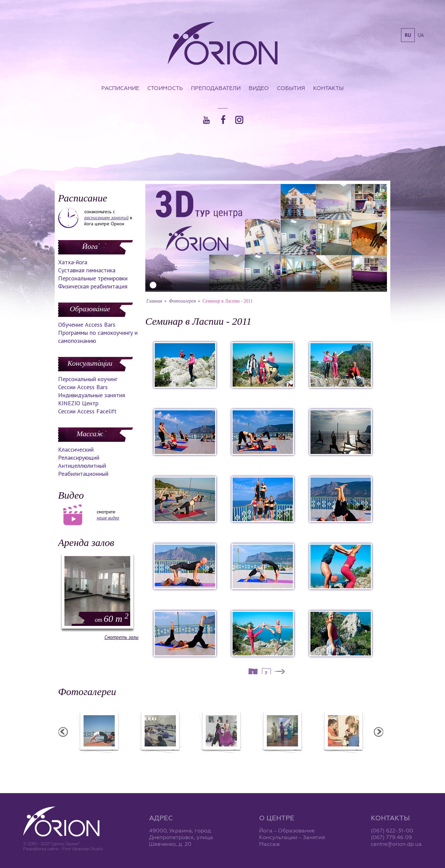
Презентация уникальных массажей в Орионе (282, 760)
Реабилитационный (83, 474)
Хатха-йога (73, 262)
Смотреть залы (121, 637)
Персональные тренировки (93, 278)
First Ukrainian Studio (83, 849)
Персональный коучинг (88, 379)
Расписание (120, 88)
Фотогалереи (87, 692)
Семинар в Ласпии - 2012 (99, 757)
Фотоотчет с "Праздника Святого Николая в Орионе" (221, 760)
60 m (112, 619)
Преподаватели (216, 88)
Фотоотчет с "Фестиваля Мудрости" (160, 760)
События (291, 88)
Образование (90, 309)
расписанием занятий (106, 218)
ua (421, 35)
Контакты (328, 88)
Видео (259, 88)
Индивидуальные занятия (92, 395)
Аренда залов (86, 542)
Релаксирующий (79, 458)
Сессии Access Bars (83, 387)
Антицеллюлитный (82, 466)
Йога (90, 246)
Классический (76, 449)
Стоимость (165, 88)
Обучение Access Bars (87, 325)
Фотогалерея (182, 301)
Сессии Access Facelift (87, 411)
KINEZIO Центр (78, 403)
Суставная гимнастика (87, 270)
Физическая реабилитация (93, 286)
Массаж (90, 434)
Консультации (90, 363)
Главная (154, 301)
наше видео (108, 518)
